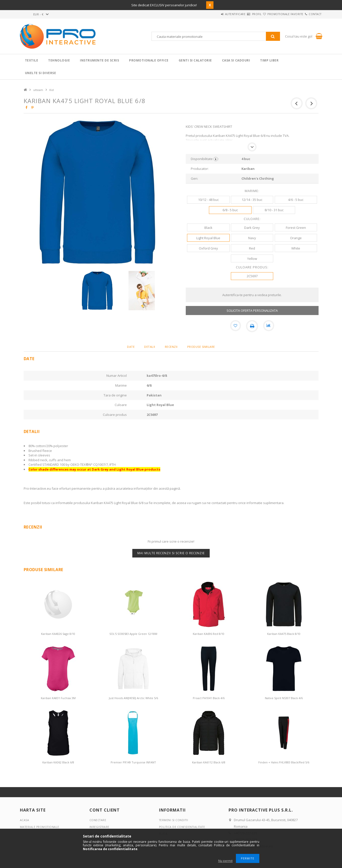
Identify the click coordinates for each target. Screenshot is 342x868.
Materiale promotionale (40, 827)
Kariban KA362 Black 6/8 (58, 762)
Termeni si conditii (174, 820)
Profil (242, 14)
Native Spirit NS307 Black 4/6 (284, 698)
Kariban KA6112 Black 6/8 (209, 762)
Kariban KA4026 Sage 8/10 (58, 634)
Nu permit (225, 861)
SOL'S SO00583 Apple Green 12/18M (133, 634)
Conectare (98, 820)
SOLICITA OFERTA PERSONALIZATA (252, 311)
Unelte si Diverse (41, 73)
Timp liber (269, 60)
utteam (38, 90)
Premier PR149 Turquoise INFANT (133, 762)
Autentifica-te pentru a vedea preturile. (252, 295)
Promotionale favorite (276, 14)
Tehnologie (59, 60)
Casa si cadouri (236, 60)
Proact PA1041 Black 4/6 (209, 698)
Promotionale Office (149, 60)
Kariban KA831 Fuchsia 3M (58, 698)
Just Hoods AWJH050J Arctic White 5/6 (133, 698)
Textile (32, 60)
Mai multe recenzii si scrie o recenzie (171, 553)
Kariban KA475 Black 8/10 (284, 634)
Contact (312, 14)
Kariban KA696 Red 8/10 (209, 634)
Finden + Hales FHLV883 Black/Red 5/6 (284, 762)
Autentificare (214, 14)
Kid (52, 90)
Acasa (25, 820)
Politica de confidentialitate (183, 827)
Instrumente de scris (99, 60)
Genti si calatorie (195, 60)
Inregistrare (100, 827)
